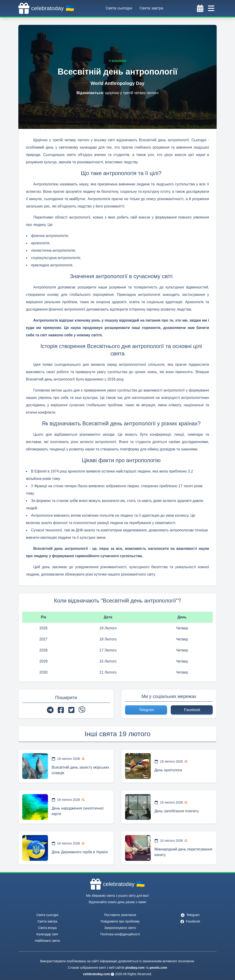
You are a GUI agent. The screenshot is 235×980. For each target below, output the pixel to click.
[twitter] (71, 710)
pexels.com (158, 968)
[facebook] (61, 710)
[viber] (82, 710)
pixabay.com (135, 968)
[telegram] (50, 710)
